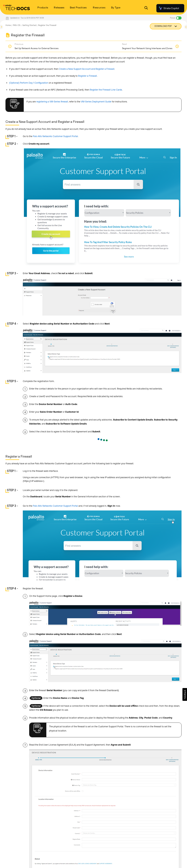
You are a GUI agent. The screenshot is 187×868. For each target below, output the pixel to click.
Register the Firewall (47, 25)
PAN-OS (17, 25)
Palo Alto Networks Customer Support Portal (55, 136)
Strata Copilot (169, 8)
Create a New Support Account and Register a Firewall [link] (87, 69)
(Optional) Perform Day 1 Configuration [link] (29, 83)
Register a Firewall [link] (87, 76)
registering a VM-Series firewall (52, 102)
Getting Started (29, 25)
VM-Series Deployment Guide (96, 102)
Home (8, 25)
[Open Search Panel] (146, 8)
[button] (185, 694)
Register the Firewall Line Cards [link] (106, 90)
